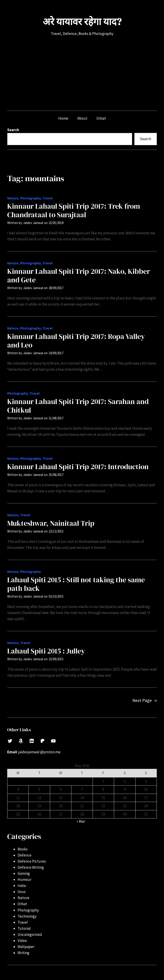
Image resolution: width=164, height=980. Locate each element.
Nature (13, 198)
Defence (25, 855)
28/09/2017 (56, 288)
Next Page (145, 700)
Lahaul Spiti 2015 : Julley (46, 651)
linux (22, 892)
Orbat (22, 904)
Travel (47, 198)
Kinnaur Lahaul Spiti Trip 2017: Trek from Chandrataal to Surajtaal (74, 210)
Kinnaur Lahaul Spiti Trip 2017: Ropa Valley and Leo (76, 341)
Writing (23, 953)
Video (22, 941)
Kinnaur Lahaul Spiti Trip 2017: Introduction (78, 467)
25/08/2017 (56, 475)
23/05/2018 (56, 223)
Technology (27, 916)
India (22, 886)
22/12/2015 (56, 531)
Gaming (24, 873)
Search (13, 130)
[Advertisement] (82, 74)
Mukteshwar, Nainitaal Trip (51, 523)
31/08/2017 (56, 418)
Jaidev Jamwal (33, 223)
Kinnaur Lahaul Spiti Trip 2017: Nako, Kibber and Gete (79, 276)
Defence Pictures (32, 861)
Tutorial (24, 928)
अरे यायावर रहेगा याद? (82, 22)
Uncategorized (30, 934)
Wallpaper (26, 947)
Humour (25, 879)
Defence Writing (31, 867)
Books (23, 849)
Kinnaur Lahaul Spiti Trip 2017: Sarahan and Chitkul (78, 406)
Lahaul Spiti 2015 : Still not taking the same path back (76, 584)
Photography (30, 198)
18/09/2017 (56, 353)
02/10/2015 (56, 596)
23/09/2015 (56, 659)
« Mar (81, 821)
